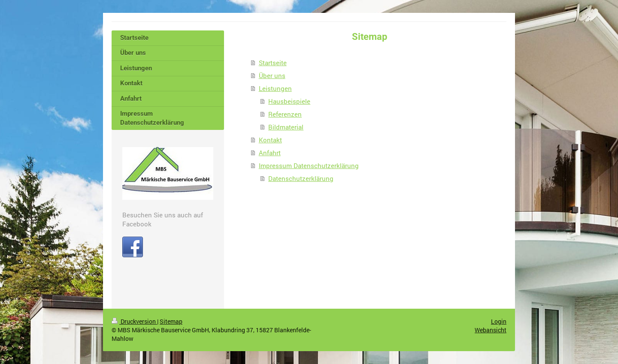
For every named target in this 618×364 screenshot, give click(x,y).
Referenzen (285, 114)
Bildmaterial (286, 127)
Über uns (272, 75)
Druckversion (134, 321)
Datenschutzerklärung (301, 178)
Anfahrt (270, 153)
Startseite (273, 63)
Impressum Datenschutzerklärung (309, 165)
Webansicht (491, 330)
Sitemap (171, 321)
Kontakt (270, 140)
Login (499, 321)
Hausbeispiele (289, 101)
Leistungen (275, 88)
